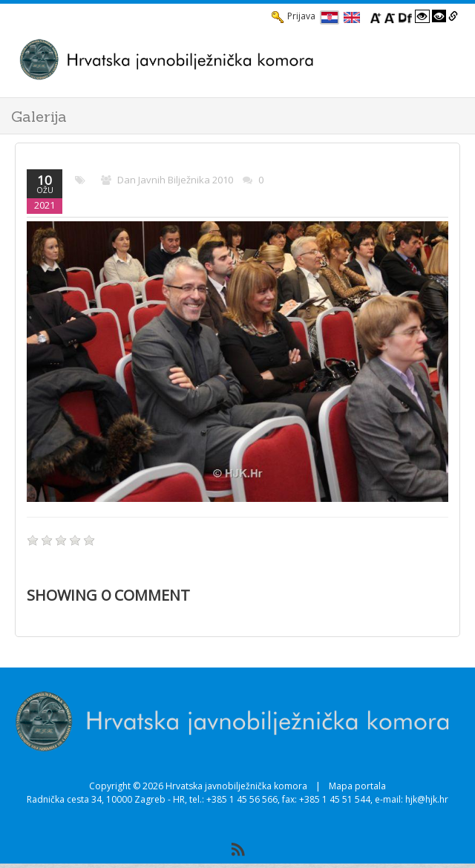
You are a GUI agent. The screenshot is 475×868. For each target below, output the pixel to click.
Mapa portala (357, 786)
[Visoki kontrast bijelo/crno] (422, 16)
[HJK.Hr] (223, 59)
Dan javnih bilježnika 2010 (175, 180)
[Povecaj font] (376, 16)
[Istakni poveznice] (453, 16)
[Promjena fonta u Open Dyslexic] (405, 16)
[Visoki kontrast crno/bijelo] (439, 16)
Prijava (294, 16)
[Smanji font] (390, 16)
